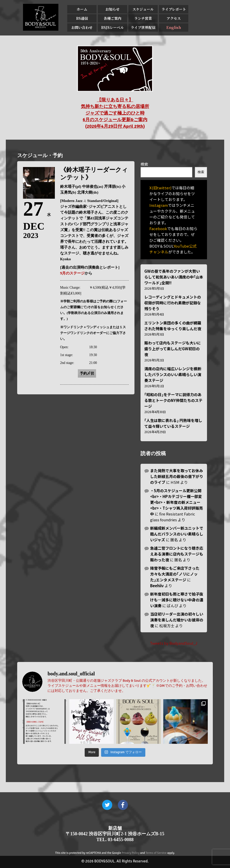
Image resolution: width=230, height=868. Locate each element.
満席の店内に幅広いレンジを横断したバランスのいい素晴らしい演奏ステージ (173, 374)
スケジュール (143, 9)
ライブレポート (174, 9)
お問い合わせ (82, 27)
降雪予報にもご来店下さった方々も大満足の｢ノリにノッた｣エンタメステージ (175, 574)
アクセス (174, 18)
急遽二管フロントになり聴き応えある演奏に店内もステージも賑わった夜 (177, 554)
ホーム (82, 9)
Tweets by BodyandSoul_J (174, 643)
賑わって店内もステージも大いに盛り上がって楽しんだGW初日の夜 (173, 349)
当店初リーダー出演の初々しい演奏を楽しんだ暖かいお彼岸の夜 (177, 620)
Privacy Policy (131, 853)
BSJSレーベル (112, 27)
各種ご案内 (112, 18)
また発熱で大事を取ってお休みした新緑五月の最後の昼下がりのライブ (177, 476)
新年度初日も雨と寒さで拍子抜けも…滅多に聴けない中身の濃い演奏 (177, 600)
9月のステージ (73, 273)
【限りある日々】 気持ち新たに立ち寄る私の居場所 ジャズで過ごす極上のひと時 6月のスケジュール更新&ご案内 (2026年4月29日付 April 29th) (115, 113)
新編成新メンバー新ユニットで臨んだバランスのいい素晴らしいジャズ (177, 534)
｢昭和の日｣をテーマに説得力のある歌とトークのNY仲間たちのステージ (173, 400)
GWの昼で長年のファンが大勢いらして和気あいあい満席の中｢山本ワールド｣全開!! (174, 277)
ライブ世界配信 (143, 27)
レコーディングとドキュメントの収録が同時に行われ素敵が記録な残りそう (173, 303)
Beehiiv (157, 586)
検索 (144, 164)
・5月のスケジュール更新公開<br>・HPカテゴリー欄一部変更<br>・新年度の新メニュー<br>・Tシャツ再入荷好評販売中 (177, 502)
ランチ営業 (143, 18)
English (174, 27)
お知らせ (112, 9)
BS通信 (82, 18)
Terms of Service (156, 853)
